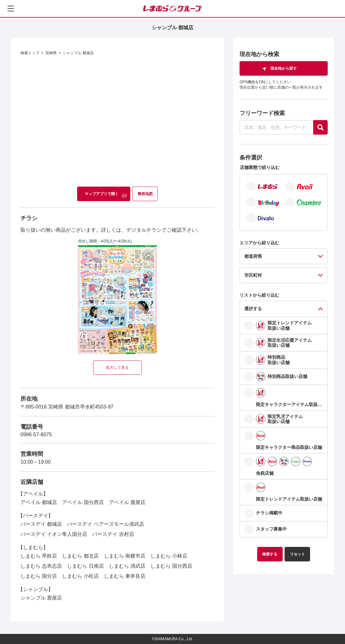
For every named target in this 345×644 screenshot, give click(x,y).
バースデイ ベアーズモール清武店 (105, 524)
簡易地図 (145, 194)
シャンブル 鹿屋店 (41, 598)
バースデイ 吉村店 (113, 534)
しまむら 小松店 (80, 576)
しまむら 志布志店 (41, 566)
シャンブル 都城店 (78, 53)
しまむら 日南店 (85, 566)
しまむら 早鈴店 (39, 556)
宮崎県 (51, 53)
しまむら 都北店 (80, 556)
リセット (297, 554)
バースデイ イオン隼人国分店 (54, 534)
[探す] (320, 127)
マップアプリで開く (102, 194)
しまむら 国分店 (39, 576)
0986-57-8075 (36, 435)
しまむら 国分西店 (171, 566)
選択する (253, 309)
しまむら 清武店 (127, 566)
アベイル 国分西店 (83, 502)
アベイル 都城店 (39, 502)
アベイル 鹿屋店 (127, 502)
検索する (270, 554)
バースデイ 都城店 (41, 524)
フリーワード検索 (262, 113)
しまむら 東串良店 (125, 576)
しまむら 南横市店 (125, 556)
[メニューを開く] (11, 9)
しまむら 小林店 (169, 556)
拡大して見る (117, 368)
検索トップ (30, 53)
